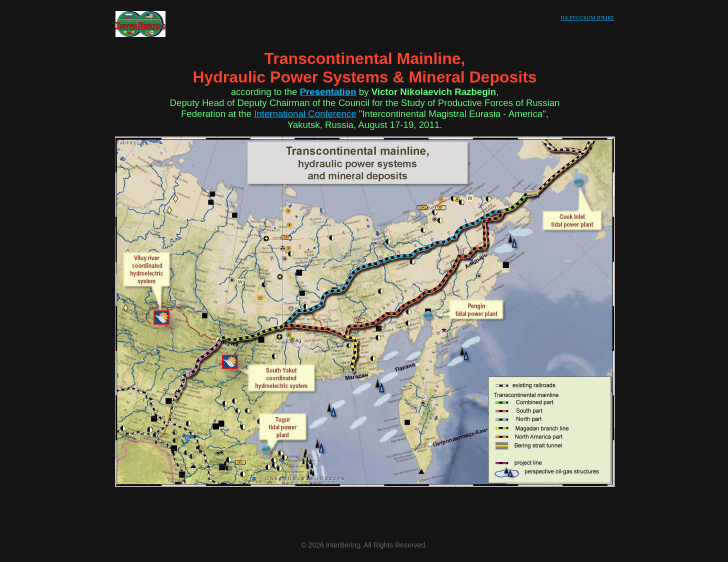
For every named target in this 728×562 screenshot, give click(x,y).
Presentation (328, 92)
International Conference (305, 114)
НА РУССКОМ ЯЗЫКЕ (587, 18)
